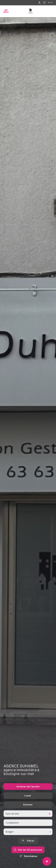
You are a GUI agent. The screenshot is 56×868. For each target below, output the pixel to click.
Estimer (28, 811)
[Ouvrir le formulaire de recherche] (28, 848)
